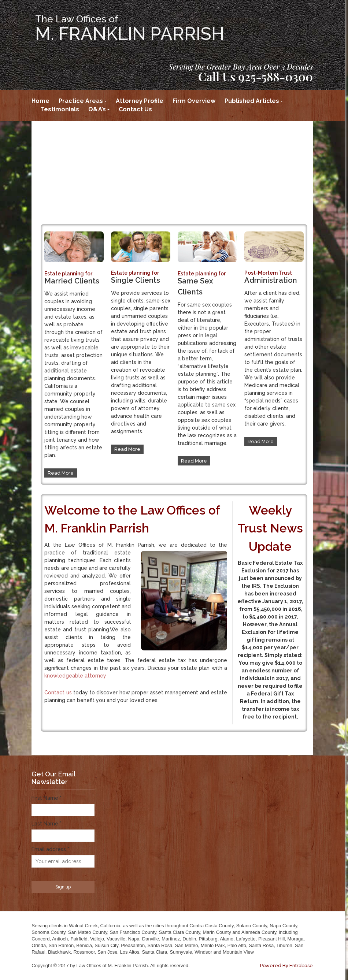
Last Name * (47, 824)
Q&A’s (97, 109)
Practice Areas (81, 101)
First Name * (47, 798)
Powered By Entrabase (286, 966)
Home (40, 101)
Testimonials (60, 109)
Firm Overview (194, 101)
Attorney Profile (140, 101)
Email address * (50, 849)
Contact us (58, 693)
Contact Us (135, 109)
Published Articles (252, 101)
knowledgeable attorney (75, 676)
